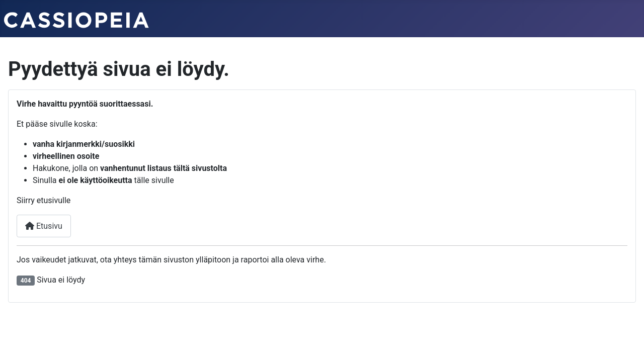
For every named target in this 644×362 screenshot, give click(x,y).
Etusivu (44, 226)
